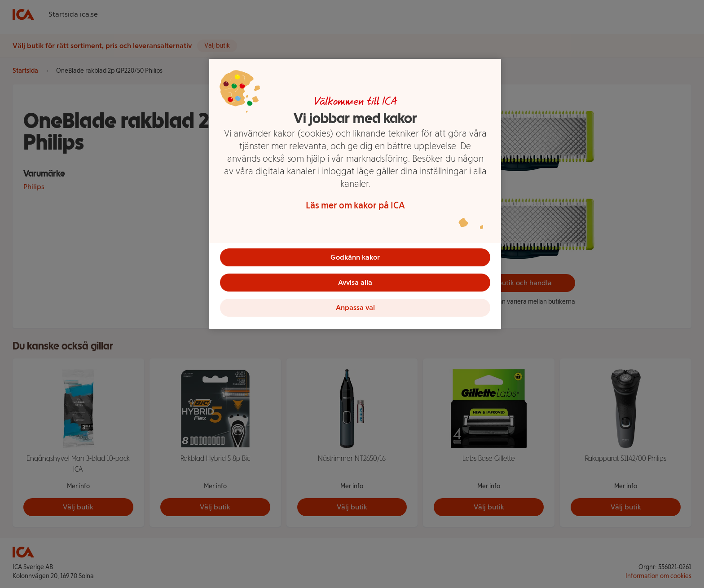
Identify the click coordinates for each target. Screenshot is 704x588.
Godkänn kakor (355, 257)
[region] (355, 194)
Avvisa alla (355, 282)
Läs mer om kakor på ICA (355, 205)
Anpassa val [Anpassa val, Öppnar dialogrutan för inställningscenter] (355, 307)
